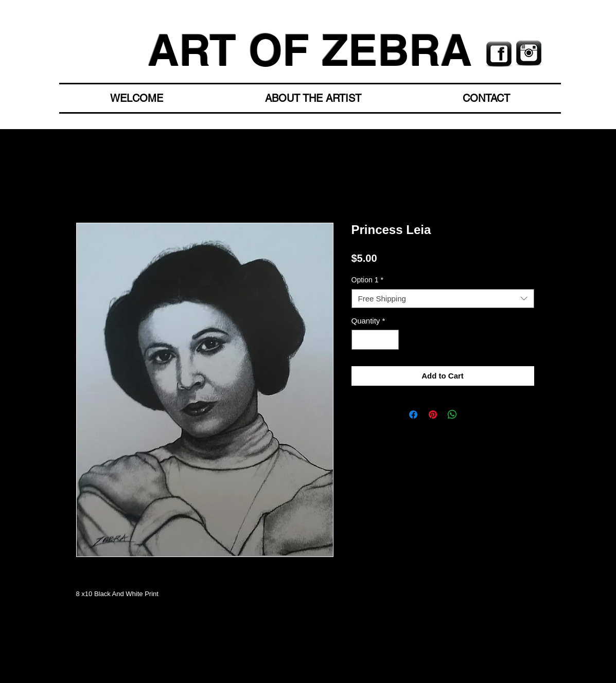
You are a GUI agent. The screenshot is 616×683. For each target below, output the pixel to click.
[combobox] (443, 299)
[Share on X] (472, 415)
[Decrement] (360, 340)
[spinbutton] (375, 340)
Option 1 (367, 280)
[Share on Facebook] (413, 415)
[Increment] (390, 340)
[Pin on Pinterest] (433, 415)
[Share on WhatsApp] (452, 415)
